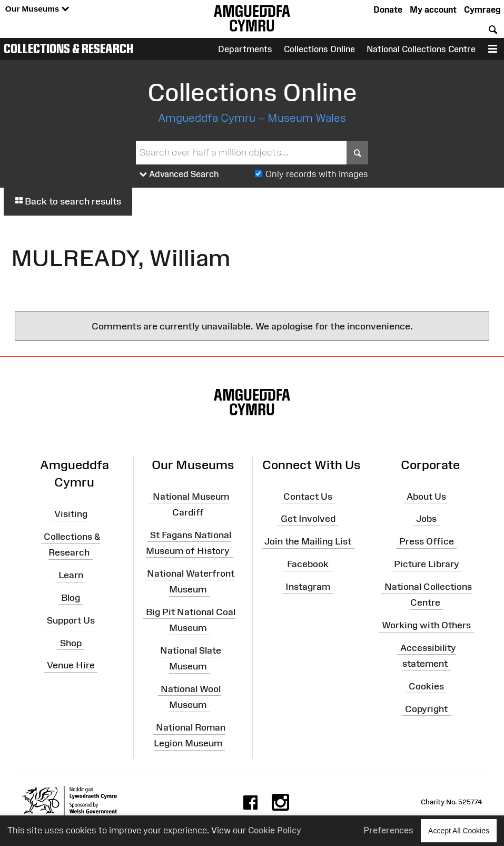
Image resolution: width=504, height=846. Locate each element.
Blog (71, 598)
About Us (426, 496)
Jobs (426, 519)
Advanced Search (179, 174)
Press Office (427, 541)
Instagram (308, 587)
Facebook (308, 564)
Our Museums (37, 9)
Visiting (71, 514)
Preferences (388, 830)
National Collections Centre (421, 49)
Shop (71, 643)
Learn (71, 575)
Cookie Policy (275, 830)
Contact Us (308, 496)
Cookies (426, 686)
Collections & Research (68, 48)
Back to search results (68, 201)
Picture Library (427, 564)
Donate (388, 9)
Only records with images (317, 174)
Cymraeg (482, 9)
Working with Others (426, 625)
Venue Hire (71, 665)
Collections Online (319, 49)
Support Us (71, 620)
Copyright (426, 708)
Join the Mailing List (308, 541)
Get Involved (308, 519)
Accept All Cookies (459, 830)
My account (433, 9)
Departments (245, 49)
